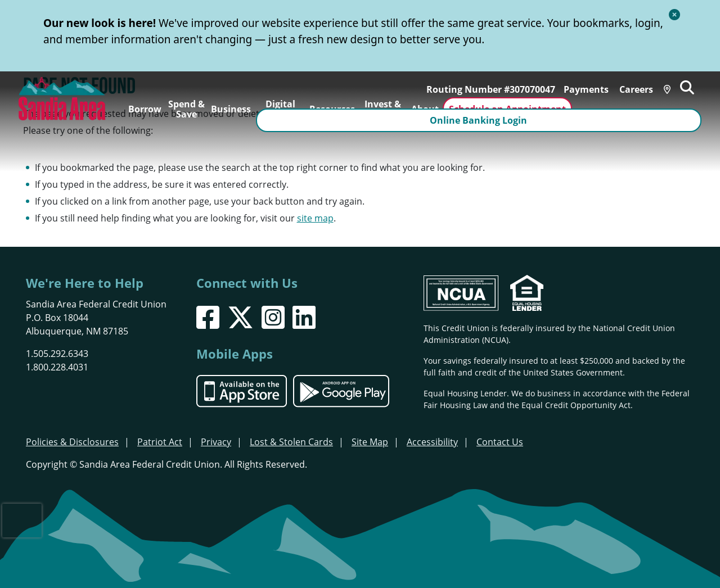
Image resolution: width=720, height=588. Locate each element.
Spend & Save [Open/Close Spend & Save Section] (186, 109)
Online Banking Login (639, 109)
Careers (642, 84)
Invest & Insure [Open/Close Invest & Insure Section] (383, 109)
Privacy (216, 442)
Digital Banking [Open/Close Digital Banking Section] (280, 109)
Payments (592, 84)
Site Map (370, 442)
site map (315, 218)
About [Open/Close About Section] (425, 109)
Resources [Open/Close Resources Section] (332, 109)
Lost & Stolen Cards (291, 442)
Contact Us (500, 442)
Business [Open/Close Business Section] (231, 109)
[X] (240, 317)
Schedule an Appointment (507, 109)
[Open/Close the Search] (695, 83)
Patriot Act (160, 442)
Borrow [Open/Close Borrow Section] (145, 109)
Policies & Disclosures (72, 442)
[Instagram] (273, 317)
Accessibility (432, 442)
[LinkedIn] (304, 317)
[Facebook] (208, 317)
